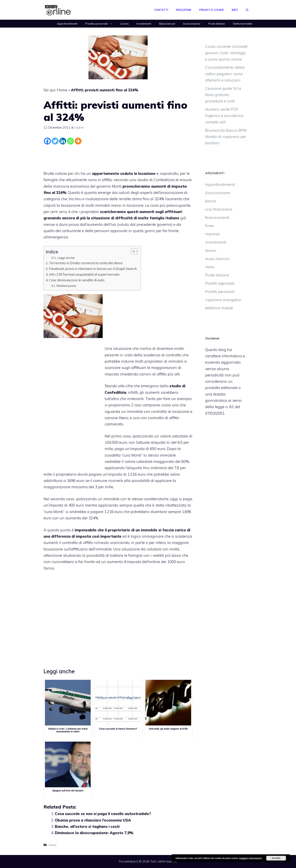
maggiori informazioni (250, 858)
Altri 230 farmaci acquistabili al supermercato (84, 274)
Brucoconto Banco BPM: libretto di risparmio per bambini (226, 137)
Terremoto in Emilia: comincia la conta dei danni (86, 263)
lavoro (211, 250)
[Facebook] (47, 141)
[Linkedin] (63, 141)
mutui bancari (217, 259)
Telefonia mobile (243, 24)
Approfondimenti (67, 24)
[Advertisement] (118, 157)
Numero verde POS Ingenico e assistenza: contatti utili (224, 116)
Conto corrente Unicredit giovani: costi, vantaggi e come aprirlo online (226, 53)
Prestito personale (101, 24)
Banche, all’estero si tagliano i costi (87, 826)
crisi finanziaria (219, 209)
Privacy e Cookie (212, 10)
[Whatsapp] (70, 141)
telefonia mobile (219, 308)
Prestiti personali (220, 292)
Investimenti (144, 24)
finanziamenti (217, 218)
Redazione (184, 10)
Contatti (161, 10)
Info (235, 10)
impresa (212, 234)
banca (211, 201)
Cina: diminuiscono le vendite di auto (77, 280)
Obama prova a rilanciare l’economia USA (93, 820)
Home (62, 90)
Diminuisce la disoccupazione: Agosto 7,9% (94, 833)
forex (209, 226)
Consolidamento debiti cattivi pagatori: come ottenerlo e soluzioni (225, 74)
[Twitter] (55, 141)
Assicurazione (192, 24)
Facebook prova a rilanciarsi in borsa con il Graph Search (93, 269)
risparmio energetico (223, 300)
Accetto (276, 858)
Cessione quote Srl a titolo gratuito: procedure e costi (223, 95)
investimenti (216, 242)
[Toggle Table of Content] (132, 251)
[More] (78, 141)
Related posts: (67, 286)
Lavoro (124, 24)
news (53, 845)
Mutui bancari (167, 24)
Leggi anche (66, 258)
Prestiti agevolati (220, 283)
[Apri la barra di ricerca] (247, 10)
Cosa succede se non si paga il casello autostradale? (103, 814)
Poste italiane (217, 24)
